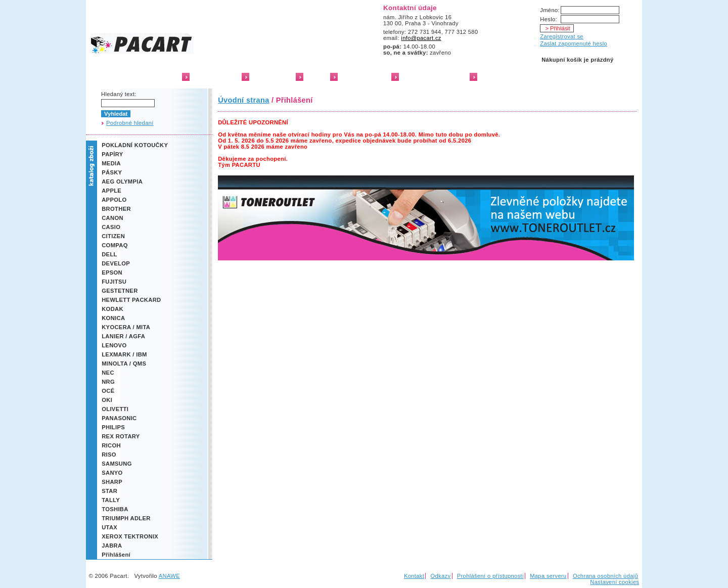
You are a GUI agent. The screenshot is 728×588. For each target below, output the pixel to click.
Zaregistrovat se (562, 36)
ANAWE (169, 576)
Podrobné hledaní (130, 123)
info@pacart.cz (421, 38)
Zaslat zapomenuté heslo (574, 43)
